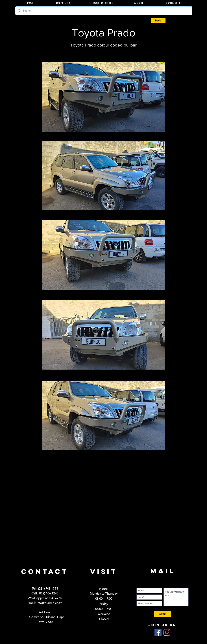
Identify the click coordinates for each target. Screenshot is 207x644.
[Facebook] (158, 632)
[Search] (104, 11)
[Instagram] (167, 632)
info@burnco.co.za (49, 603)
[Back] (158, 20)
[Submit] (163, 614)
